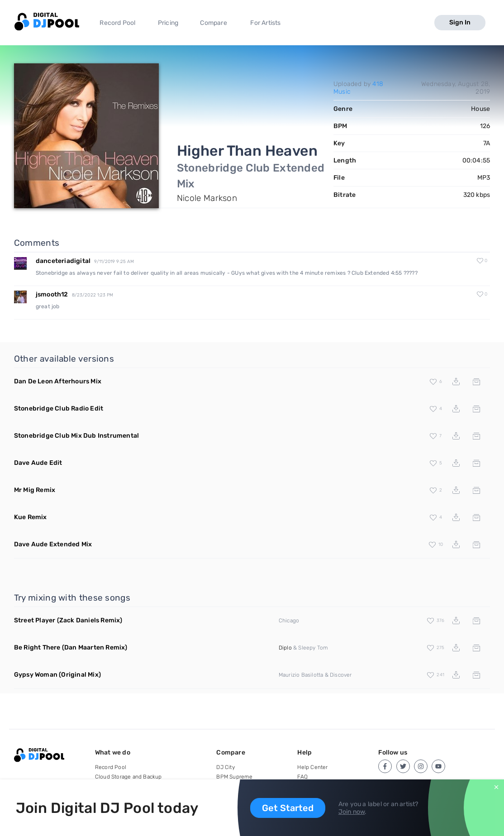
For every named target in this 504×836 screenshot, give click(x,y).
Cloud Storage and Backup (128, 777)
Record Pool (117, 23)
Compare (213, 23)
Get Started (288, 808)
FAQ (302, 777)
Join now (352, 812)
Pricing (168, 23)
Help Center (312, 767)
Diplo (285, 648)
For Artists (265, 23)
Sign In (460, 22)
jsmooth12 (52, 294)
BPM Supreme (234, 777)
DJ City (225, 767)
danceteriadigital (63, 261)
